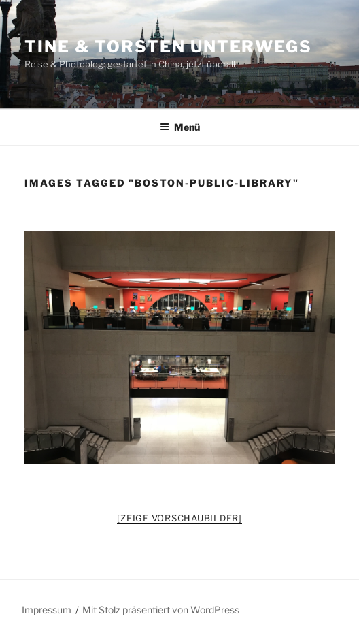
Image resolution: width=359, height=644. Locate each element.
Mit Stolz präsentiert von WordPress (161, 610)
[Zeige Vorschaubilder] (179, 518)
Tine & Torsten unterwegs (168, 47)
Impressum (47, 610)
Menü (180, 127)
